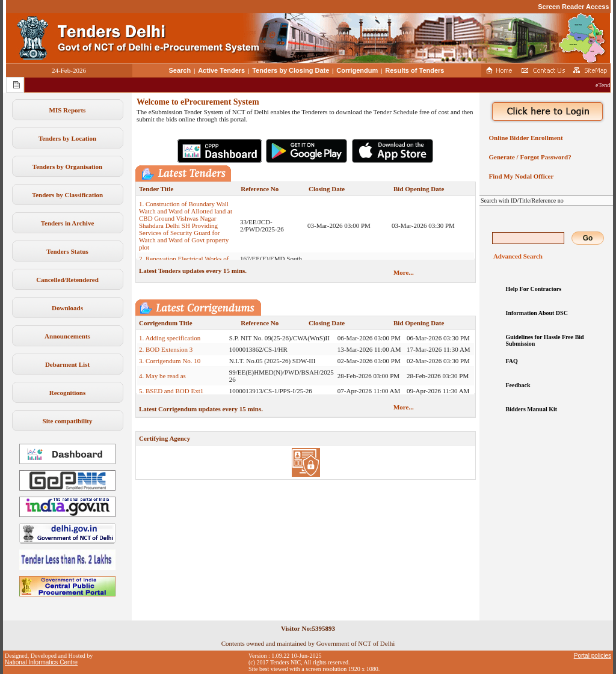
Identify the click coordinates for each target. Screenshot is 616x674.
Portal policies (593, 656)
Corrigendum (357, 70)
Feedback (518, 385)
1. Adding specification (170, 338)
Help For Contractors (534, 289)
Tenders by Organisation (67, 167)
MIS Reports (68, 110)
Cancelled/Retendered (67, 280)
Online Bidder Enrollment (524, 138)
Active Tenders (221, 70)
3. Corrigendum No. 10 (170, 361)
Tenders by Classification (67, 195)
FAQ (512, 361)
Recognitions (68, 393)
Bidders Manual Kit (532, 409)
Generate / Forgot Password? (528, 157)
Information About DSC (537, 313)
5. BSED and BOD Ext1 (171, 391)
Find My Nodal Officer (519, 176)
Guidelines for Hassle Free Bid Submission (545, 340)
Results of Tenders (414, 70)
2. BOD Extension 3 (166, 349)
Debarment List (67, 364)
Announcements (67, 336)
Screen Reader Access (573, 7)
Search (180, 70)
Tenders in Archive (68, 223)
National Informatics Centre (41, 662)
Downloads (67, 308)
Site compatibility (68, 421)
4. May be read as (162, 376)
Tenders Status (67, 251)
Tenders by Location (67, 138)
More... (404, 272)
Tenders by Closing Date (291, 70)
